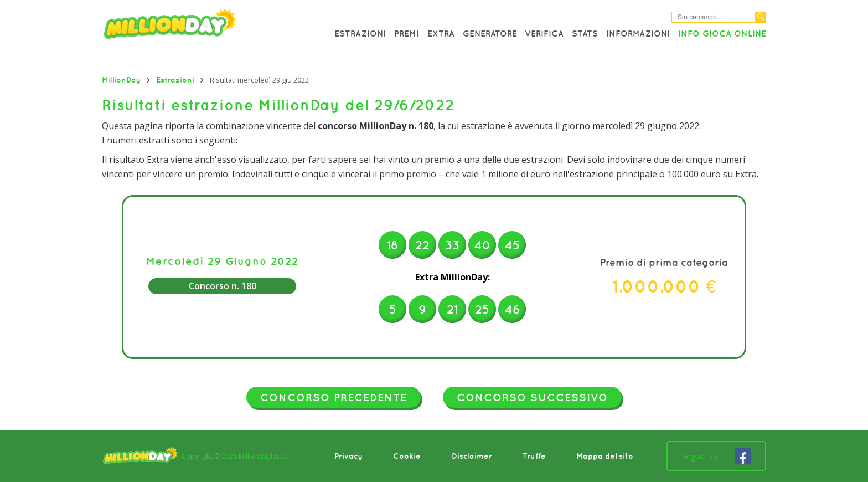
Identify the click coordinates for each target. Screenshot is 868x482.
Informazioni (638, 33)
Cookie (407, 456)
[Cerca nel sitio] (713, 17)
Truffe (534, 456)
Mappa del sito (605, 456)
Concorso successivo (532, 397)
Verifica (544, 33)
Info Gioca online (722, 33)
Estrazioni (360, 33)
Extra (441, 33)
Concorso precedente (334, 397)
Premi (407, 33)
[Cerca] (761, 17)
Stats (585, 33)
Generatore (490, 33)
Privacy (348, 456)
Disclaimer (472, 456)
